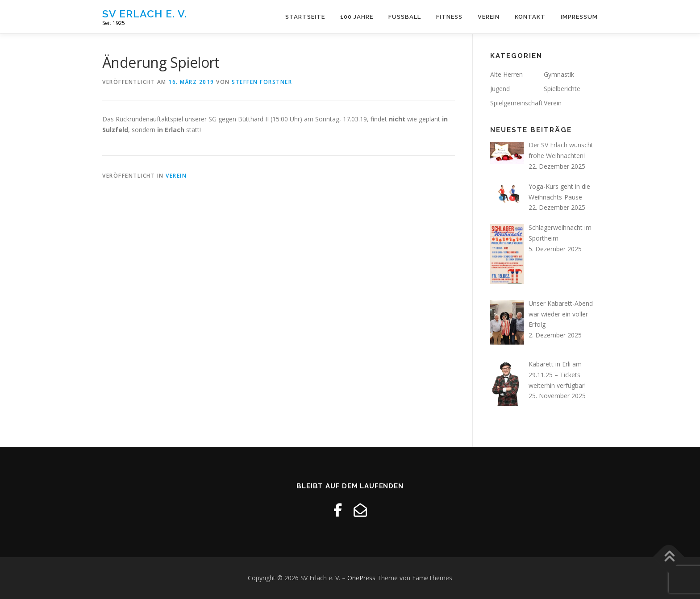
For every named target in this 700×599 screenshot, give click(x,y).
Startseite (305, 17)
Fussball (405, 17)
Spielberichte (562, 89)
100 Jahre (357, 17)
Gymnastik (559, 74)
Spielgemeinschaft (517, 103)
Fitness (449, 17)
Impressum (579, 17)
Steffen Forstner (262, 82)
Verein (489, 17)
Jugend (500, 89)
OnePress (361, 578)
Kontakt (530, 17)
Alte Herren (506, 74)
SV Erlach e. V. (145, 14)
